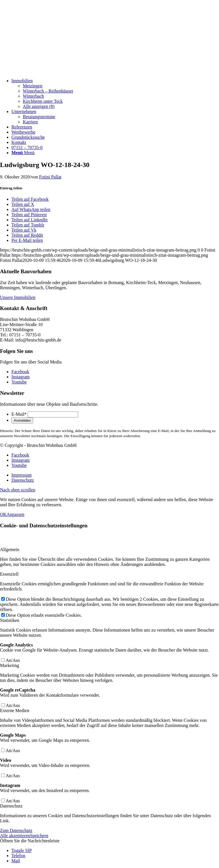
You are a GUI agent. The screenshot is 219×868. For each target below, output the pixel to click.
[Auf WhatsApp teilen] (31, 209)
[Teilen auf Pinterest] (29, 215)
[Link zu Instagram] (21, 377)
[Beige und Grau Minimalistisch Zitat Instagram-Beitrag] (43, 71)
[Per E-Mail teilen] (27, 240)
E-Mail (19, 414)
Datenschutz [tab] (11, 806)
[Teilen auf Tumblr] (28, 225)
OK (3, 514)
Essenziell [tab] (9, 574)
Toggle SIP (22, 850)
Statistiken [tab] (10, 620)
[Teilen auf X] (23, 204)
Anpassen (15, 514)
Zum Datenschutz (16, 830)
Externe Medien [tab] (15, 711)
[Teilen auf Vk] (24, 230)
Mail (16, 861)
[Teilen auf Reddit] (27, 235)
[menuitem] (115, 94)
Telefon (18, 856)
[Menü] (23, 153)
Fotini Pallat (50, 177)
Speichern (39, 836)
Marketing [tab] (10, 665)
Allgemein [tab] (10, 549)
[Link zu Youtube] (19, 382)
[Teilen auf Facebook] (30, 199)
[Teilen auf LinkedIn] (30, 220)
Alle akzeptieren (15, 836)
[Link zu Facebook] (20, 372)
